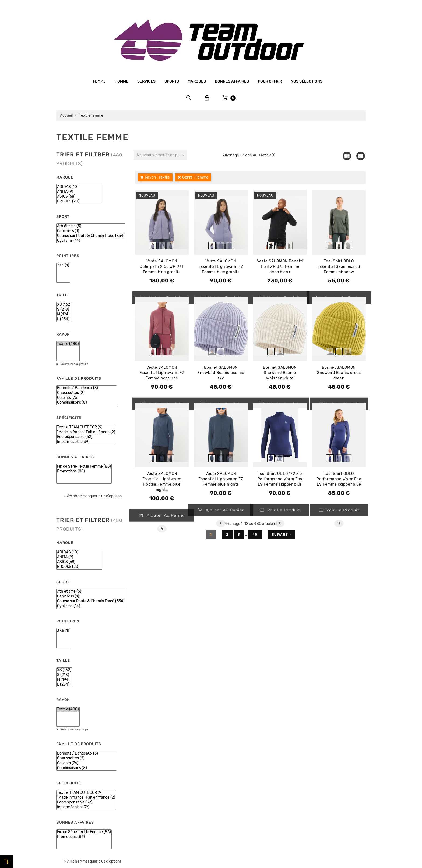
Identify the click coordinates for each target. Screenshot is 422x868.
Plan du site (146, 801)
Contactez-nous (150, 791)
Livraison (144, 771)
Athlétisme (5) (91, 226)
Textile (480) (68, 344)
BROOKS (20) (79, 201)
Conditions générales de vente (164, 750)
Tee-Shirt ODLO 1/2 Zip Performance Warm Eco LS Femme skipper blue (280, 479)
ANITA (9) (79, 192)
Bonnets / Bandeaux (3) (87, 388)
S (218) (64, 310)
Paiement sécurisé (152, 760)
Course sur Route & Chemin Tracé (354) (91, 236)
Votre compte (314, 705)
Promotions (225, 728)
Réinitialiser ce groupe (74, 364)
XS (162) (64, 305)
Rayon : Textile (157, 177)
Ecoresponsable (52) (86, 437)
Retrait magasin (150, 781)
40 (255, 535)
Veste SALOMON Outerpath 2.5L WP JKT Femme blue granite (162, 267)
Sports (172, 81)
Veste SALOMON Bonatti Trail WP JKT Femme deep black (280, 267)
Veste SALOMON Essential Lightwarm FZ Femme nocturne (162, 373)
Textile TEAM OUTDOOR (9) (86, 427)
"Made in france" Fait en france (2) (86, 432)
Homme (122, 81)
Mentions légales (151, 740)
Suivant (281, 535)
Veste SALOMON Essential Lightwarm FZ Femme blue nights (221, 479)
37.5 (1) (63, 265)
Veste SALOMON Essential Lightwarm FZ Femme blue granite (221, 267)
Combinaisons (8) (87, 403)
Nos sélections (307, 81)
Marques (197, 81)
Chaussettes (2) (87, 393)
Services (146, 81)
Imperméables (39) (86, 442)
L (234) (64, 319)
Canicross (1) (91, 231)
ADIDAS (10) (79, 187)
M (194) (64, 314)
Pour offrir (270, 81)
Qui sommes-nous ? (154, 730)
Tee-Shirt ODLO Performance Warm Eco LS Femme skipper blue (339, 479)
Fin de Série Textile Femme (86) (84, 467)
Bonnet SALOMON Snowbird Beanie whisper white (280, 373)
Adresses (301, 750)
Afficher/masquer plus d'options (94, 496)
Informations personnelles (317, 720)
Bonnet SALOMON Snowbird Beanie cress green (339, 373)
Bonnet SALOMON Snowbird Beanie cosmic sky (221, 373)
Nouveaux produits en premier (162, 155)
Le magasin (146, 720)
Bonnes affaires (232, 81)
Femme (99, 81)
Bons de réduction (310, 761)
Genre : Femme (195, 177)
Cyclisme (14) (91, 241)
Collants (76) (87, 398)
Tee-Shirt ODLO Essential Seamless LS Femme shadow (339, 267)
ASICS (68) (79, 197)
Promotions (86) (84, 471)
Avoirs (299, 740)
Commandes (304, 730)
